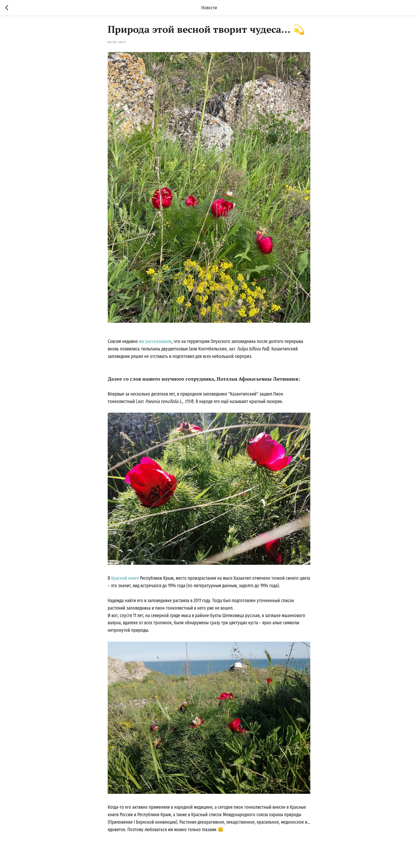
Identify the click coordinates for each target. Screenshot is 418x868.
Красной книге (125, 580)
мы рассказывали (155, 343)
